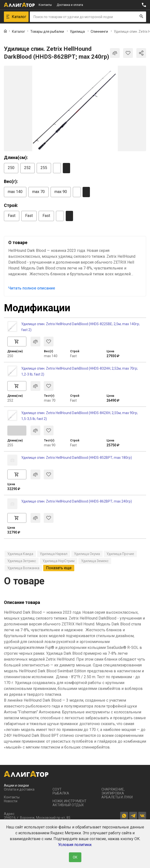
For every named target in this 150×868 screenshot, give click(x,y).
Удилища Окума (87, 554)
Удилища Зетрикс (22, 561)
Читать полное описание (32, 288)
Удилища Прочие (120, 554)
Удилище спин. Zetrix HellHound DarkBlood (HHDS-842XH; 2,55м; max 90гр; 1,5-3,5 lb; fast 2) (80, 416)
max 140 (15, 192)
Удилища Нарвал (54, 554)
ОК (75, 857)
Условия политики (75, 845)
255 (44, 168)
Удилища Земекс (95, 561)
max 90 (61, 192)
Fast (12, 216)
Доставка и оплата (70, 5)
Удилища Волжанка (23, 568)
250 (11, 168)
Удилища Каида (20, 554)
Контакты (45, 5)
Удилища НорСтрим (59, 561)
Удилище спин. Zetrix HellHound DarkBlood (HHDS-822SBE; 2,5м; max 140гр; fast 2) (80, 327)
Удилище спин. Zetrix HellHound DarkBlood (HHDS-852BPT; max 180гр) (77, 458)
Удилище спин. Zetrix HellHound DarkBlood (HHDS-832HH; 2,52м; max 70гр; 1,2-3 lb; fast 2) (80, 371)
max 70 (38, 192)
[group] (75, 108)
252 (27, 168)
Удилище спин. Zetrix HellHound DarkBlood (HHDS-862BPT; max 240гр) (77, 501)
